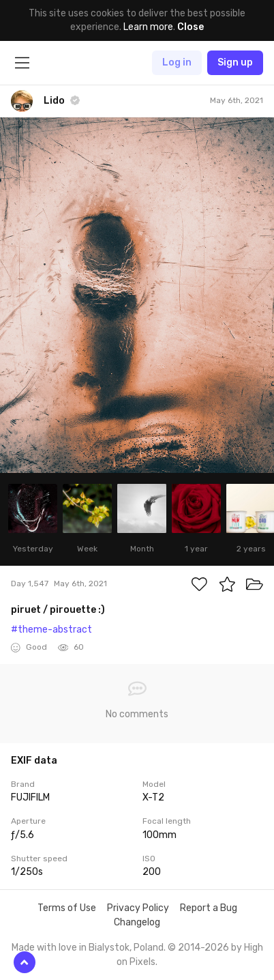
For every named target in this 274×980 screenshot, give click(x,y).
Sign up (235, 62)
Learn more (148, 27)
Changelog (137, 922)
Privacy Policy (138, 908)
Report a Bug (209, 908)
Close (191, 27)
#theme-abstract (51, 630)
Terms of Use (67, 908)
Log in (177, 62)
